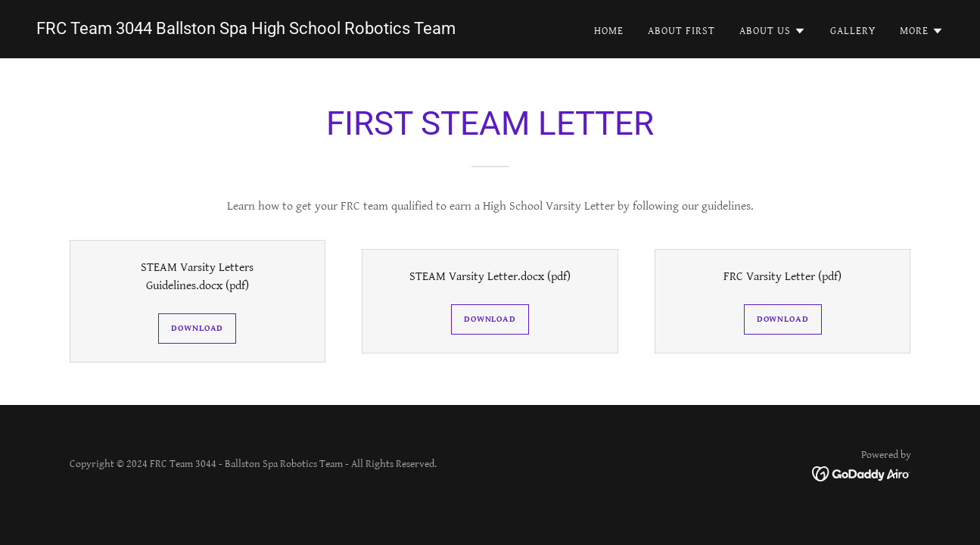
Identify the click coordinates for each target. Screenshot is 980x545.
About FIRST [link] (681, 31)
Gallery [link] (853, 31)
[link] (246, 31)
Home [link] (609, 31)
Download (197, 328)
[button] (773, 31)
